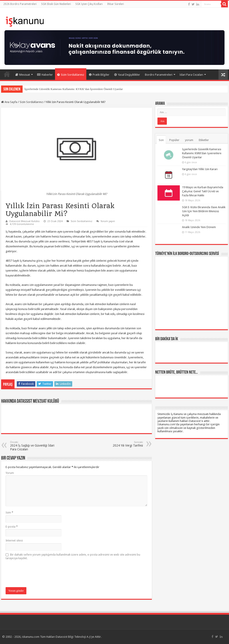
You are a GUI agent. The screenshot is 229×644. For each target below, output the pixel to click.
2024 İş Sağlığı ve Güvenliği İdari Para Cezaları (33, 446)
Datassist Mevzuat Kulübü (24, 221)
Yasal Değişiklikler (127, 75)
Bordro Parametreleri (159, 75)
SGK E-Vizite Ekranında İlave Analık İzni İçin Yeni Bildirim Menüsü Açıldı (204, 211)
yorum (189, 140)
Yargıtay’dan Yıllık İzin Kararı (200, 169)
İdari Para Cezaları (191, 75)
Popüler (174, 140)
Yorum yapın (108, 221)
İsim (9, 512)
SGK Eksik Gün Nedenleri (56, 4)
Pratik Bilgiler (99, 75)
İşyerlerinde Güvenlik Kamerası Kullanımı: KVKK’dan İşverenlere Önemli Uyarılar (74, 89)
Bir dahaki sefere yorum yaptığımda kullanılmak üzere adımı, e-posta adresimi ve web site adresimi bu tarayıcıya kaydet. (73, 556)
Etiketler (204, 140)
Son (161, 140)
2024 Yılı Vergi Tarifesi (120, 444)
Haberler (45, 75)
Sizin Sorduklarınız (71, 75)
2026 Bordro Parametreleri (20, 4)
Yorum (10, 473)
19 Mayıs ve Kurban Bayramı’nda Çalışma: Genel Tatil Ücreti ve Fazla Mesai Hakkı (203, 191)
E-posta (12, 527)
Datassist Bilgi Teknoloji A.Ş (73, 637)
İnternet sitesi (14, 540)
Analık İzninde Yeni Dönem (199, 227)
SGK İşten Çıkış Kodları (89, 4)
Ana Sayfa (7, 74)
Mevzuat (23, 75)
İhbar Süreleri (116, 4)
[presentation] (40, 574)
